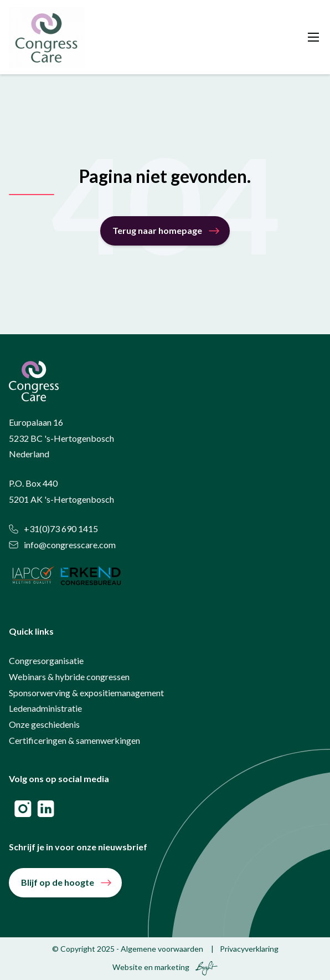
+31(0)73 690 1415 (53, 529)
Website (127, 967)
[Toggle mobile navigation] (313, 37)
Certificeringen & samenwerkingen (74, 740)
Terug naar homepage (157, 230)
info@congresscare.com (62, 545)
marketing (172, 967)
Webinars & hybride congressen (69, 677)
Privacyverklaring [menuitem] (249, 949)
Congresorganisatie (46, 660)
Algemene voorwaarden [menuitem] (162, 949)
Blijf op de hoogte (58, 882)
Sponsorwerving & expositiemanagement (86, 693)
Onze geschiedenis (44, 724)
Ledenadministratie (45, 708)
